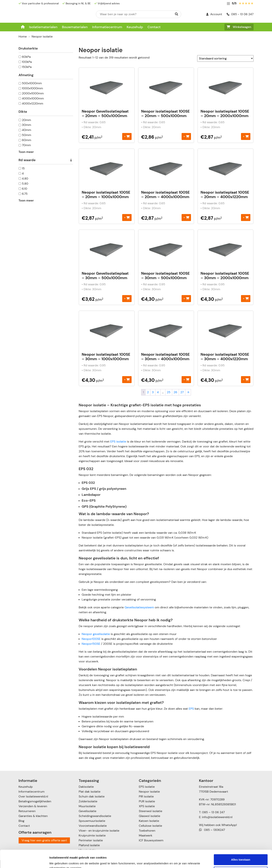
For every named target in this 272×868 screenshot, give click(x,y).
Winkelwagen (239, 27)
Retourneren (27, 811)
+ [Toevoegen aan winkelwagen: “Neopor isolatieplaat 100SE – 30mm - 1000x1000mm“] (127, 379)
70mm (27, 145)
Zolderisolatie (88, 801)
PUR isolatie (147, 801)
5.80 (25, 184)
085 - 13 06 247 (240, 14)
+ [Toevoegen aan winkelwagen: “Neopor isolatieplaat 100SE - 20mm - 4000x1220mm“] (246, 217)
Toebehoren (147, 831)
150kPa (27, 67)
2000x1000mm (33, 93)
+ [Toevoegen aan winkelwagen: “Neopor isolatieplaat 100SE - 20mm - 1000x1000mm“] (127, 217)
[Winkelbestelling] (225, 58)
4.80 (25, 178)
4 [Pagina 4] (158, 392)
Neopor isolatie (149, 792)
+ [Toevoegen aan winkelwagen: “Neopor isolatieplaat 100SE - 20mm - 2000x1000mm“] (246, 136)
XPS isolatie (147, 806)
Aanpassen (241, 854)
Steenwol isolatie (151, 811)
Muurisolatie (87, 806)
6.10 (25, 189)
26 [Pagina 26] (175, 392)
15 (23, 168)
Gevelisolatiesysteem (139, 607)
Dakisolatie (86, 787)
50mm (27, 135)
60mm (27, 140)
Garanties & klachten (33, 816)
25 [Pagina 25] (169, 392)
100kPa (27, 62)
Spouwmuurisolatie (92, 821)
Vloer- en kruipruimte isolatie (99, 831)
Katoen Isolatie (149, 821)
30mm (27, 125)
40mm (27, 130)
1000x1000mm (33, 88)
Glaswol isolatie (150, 816)
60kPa (26, 57)
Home (23, 36)
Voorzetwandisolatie (93, 826)
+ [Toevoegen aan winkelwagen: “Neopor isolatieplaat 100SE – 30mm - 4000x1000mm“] (186, 379)
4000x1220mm (33, 103)
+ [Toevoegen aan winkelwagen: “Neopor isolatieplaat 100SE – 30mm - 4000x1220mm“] (246, 379)
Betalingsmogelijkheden (35, 801)
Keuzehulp (135, 27)
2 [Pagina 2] (148, 392)
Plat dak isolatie (90, 792)
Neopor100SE (91, 639)
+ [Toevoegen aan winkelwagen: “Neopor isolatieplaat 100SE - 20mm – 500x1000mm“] (186, 136)
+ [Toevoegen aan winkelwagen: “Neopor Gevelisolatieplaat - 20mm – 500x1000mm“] (127, 136)
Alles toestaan (241, 842)
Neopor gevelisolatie (96, 634)
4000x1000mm (33, 98)
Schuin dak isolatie (92, 796)
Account (214, 14)
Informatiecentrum (107, 27)
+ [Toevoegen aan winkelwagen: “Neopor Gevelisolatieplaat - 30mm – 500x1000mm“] (127, 298)
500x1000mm (32, 83)
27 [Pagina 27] (182, 392)
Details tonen (58, 861)
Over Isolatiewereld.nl (33, 796)
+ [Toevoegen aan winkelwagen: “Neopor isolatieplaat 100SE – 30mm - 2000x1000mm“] (246, 298)
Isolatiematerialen (43, 27)
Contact (154, 27)
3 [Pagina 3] (153, 392)
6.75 (25, 194)
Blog (22, 821)
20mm (27, 120)
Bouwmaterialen (75, 27)
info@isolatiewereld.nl (217, 817)
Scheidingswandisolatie (95, 816)
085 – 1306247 (212, 830)
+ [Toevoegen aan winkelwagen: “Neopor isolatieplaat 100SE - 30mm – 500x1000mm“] (186, 298)
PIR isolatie (146, 796)
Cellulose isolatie (151, 826)
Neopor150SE (91, 644)
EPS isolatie (118, 442)
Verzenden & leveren (33, 806)
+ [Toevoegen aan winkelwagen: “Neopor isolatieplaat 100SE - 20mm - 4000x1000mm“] (186, 217)
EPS (191, 709)
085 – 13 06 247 (213, 812)
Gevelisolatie (88, 811)
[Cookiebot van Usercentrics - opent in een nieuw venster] (24, 861)
